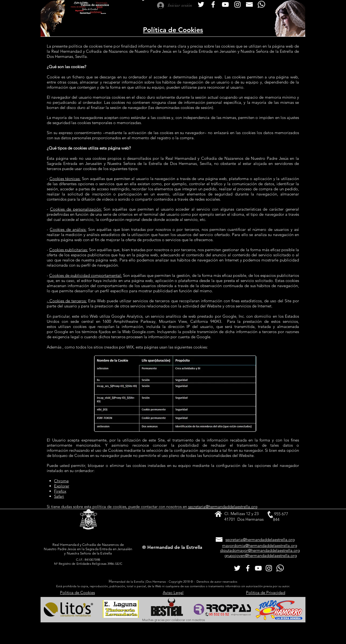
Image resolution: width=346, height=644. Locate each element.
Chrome (61, 481)
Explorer (62, 486)
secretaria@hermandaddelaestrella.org (223, 507)
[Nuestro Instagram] (237, 4)
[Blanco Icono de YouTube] (225, 4)
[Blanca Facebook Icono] (213, 4)
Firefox (60, 491)
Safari (59, 496)
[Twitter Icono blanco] (201, 4)
